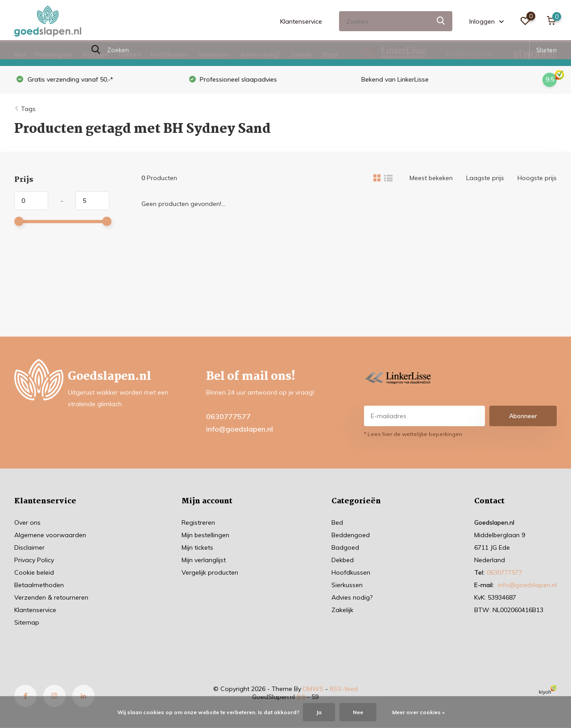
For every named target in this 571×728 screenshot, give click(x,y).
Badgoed (95, 54)
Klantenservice (301, 21)
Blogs (330, 54)
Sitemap (27, 622)
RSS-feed (344, 689)
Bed (20, 54)
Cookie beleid (34, 572)
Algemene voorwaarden (50, 535)
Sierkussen (214, 54)
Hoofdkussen (170, 54)
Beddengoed (54, 54)
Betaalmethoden (39, 585)
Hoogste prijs (537, 178)
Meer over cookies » (418, 712)
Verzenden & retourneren (51, 597)
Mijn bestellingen (205, 535)
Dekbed (130, 54)
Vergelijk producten (210, 572)
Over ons (27, 522)
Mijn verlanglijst (204, 560)
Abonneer (523, 416)
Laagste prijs (485, 178)
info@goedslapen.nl (240, 429)
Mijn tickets (197, 547)
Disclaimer (29, 547)
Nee (358, 712)
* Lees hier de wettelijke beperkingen (413, 434)
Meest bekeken (431, 178)
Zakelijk (301, 54)
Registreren (198, 522)
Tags (28, 109)
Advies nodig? (260, 54)
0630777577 (228, 416)
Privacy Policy (34, 560)
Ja (319, 712)
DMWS (313, 689)
